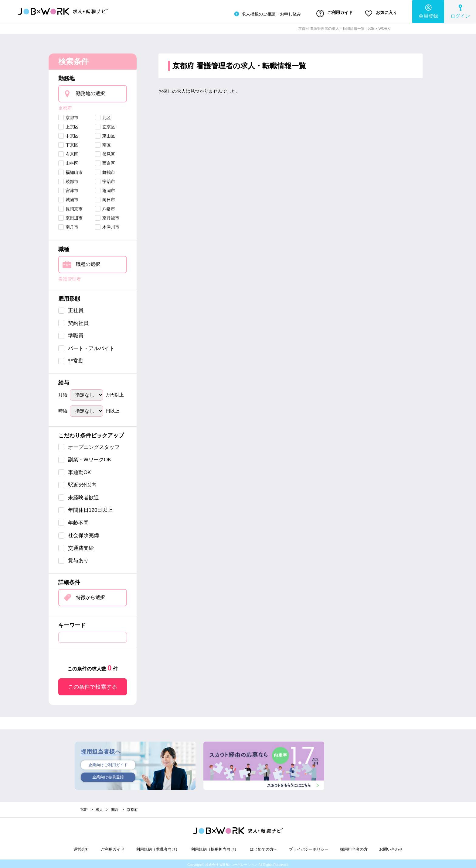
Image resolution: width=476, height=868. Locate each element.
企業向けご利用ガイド (108, 763)
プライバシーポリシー (309, 847)
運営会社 (81, 847)
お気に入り (379, 13)
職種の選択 (88, 262)
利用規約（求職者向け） (158, 847)
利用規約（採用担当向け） (215, 847)
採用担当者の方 (354, 847)
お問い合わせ (391, 847)
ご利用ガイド (327, 13)
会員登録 (428, 11)
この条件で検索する (93, 685)
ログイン (460, 11)
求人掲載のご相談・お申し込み (257, 13)
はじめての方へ (264, 847)
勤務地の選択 (90, 92)
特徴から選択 (90, 596)
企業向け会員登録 (108, 777)
